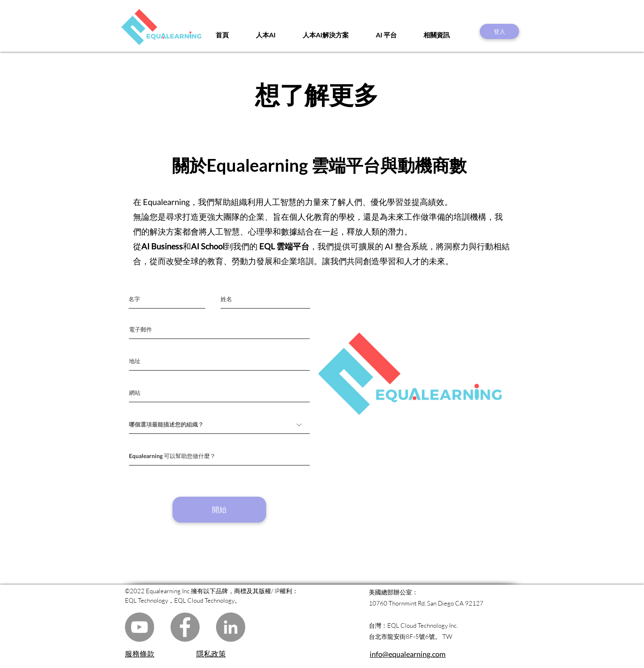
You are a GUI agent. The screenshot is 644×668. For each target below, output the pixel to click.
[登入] (499, 31)
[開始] (219, 510)
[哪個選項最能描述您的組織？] (219, 425)
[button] (446, 35)
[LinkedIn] (231, 627)
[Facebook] (185, 627)
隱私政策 (211, 654)
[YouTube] (139, 627)
